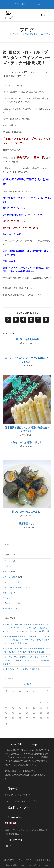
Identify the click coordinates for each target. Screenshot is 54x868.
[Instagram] (11, 846)
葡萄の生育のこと (10, 608)
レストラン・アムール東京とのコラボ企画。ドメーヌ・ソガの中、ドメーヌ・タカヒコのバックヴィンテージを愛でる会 (26, 661)
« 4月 (5, 724)
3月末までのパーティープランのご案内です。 (22, 669)
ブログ (29, 860)
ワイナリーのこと (10, 582)
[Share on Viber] (38, 320)
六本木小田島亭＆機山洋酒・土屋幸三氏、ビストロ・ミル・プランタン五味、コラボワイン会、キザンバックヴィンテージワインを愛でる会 (26, 640)
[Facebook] (7, 846)
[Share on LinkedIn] (31, 320)
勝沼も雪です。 (27, 523)
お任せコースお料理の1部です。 (27, 442)
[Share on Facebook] (16, 320)
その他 (6, 566)
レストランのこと (37, 72)
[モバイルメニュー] (46, 15)
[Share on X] (8, 320)
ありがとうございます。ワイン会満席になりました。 (27, 360)
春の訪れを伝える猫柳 (27, 339)
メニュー (20, 860)
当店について (10, 860)
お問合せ (46, 860)
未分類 (6, 598)
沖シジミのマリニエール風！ (27, 512)
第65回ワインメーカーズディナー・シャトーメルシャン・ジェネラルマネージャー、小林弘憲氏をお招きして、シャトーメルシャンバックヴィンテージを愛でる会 (26, 628)
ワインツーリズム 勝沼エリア (15, 587)
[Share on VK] (46, 320)
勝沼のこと (7, 593)
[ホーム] (4, 34)
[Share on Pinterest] (23, 320)
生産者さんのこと (10, 603)
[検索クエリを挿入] (27, 545)
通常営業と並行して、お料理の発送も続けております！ (27, 429)
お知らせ (6, 561)
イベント (6, 572)
